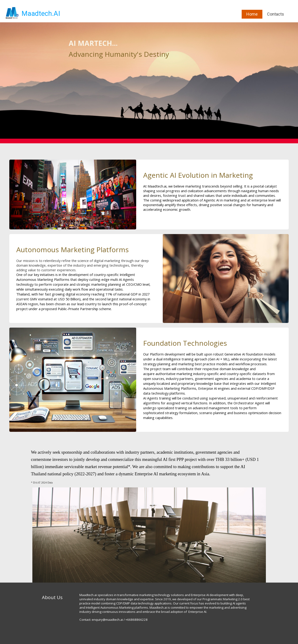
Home (252, 14)
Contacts (276, 14)
